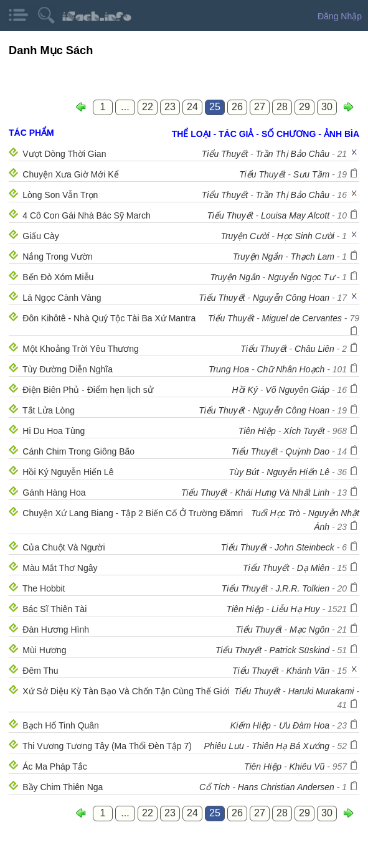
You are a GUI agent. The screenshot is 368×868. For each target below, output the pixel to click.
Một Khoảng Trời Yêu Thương (80, 349)
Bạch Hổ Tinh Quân (61, 725)
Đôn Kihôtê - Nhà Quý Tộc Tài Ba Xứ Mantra (109, 318)
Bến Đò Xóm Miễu (58, 277)
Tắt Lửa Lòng (49, 410)
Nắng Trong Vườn (57, 257)
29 (304, 107)
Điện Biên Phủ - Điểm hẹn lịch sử (87, 390)
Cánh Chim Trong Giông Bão (78, 451)
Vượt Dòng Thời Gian (64, 154)
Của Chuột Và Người (64, 547)
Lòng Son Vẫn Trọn (60, 195)
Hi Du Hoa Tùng (54, 431)
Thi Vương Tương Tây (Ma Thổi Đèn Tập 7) (107, 746)
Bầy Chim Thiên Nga (63, 787)
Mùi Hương (44, 650)
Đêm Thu (40, 671)
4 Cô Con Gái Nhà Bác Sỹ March (86, 215)
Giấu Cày (41, 236)
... (125, 107)
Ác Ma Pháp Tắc (54, 767)
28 (282, 107)
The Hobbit (44, 588)
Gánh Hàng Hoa (54, 493)
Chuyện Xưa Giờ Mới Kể (70, 174)
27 (260, 107)
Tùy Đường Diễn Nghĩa (68, 369)
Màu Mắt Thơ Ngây (60, 568)
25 (215, 107)
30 (327, 107)
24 (192, 107)
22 (148, 107)
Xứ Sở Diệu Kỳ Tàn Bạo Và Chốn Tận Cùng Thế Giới (126, 691)
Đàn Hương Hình (56, 630)
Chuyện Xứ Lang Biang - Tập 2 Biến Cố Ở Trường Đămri (133, 513)
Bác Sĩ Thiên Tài (54, 609)
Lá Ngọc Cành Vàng (62, 298)
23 (170, 107)
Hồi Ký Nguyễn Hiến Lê (68, 472)
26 (237, 107)
